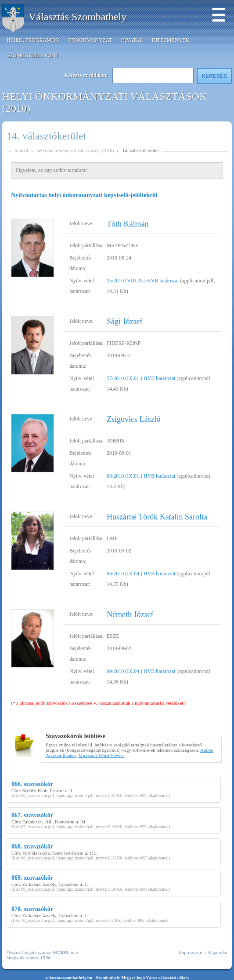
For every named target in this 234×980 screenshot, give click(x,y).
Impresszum (191, 952)
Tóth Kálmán (128, 224)
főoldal (21, 150)
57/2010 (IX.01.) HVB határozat (141, 378)
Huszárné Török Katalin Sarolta (157, 517)
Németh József (130, 614)
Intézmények (170, 40)
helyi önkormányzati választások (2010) (75, 150)
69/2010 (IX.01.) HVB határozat (141, 476)
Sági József (124, 322)
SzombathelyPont (32, 55)
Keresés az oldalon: (86, 75)
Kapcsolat (218, 952)
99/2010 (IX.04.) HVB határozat (141, 671)
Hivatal (132, 40)
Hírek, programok (33, 40)
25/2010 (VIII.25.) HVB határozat (143, 281)
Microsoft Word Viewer (101, 755)
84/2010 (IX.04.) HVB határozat (141, 574)
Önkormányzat (90, 40)
